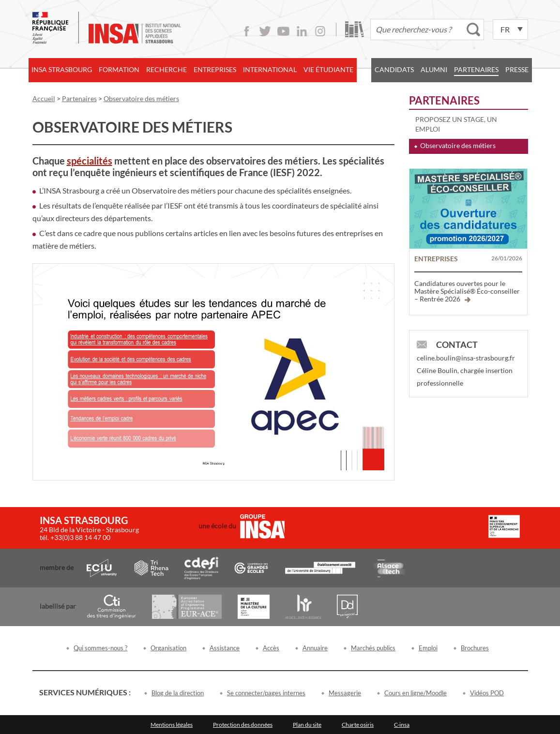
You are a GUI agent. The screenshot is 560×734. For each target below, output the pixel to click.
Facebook (247, 31)
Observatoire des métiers (458, 145)
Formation (119, 69)
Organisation (168, 648)
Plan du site (307, 725)
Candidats (394, 69)
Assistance (225, 648)
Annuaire (315, 648)
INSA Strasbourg (62, 69)
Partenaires (476, 69)
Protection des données (243, 725)
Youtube (283, 31)
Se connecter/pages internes (266, 693)
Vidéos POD (487, 693)
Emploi (428, 648)
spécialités (90, 161)
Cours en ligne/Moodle (416, 693)
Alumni (434, 69)
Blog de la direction (178, 693)
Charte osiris (358, 725)
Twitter (265, 31)
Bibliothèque (355, 29)
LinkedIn (302, 31)
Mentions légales (172, 725)
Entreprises (215, 69)
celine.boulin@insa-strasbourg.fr (466, 358)
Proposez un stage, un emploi (456, 124)
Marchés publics (373, 648)
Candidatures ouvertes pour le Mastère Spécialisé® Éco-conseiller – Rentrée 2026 (467, 291)
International (270, 69)
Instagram (320, 31)
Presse (517, 69)
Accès (271, 648)
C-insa (402, 725)
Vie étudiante (328, 69)
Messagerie (345, 693)
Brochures (475, 648)
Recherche (166, 69)
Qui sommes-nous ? (100, 648)
